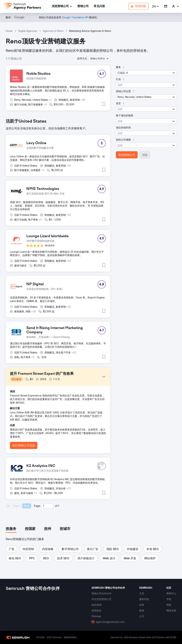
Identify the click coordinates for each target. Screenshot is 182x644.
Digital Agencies (28, 31)
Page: (37, 506)
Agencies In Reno (53, 31)
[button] (156, 6)
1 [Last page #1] (59, 506)
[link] (83, 6)
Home (9, 31)
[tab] (11, 529)
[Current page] (47, 506)
